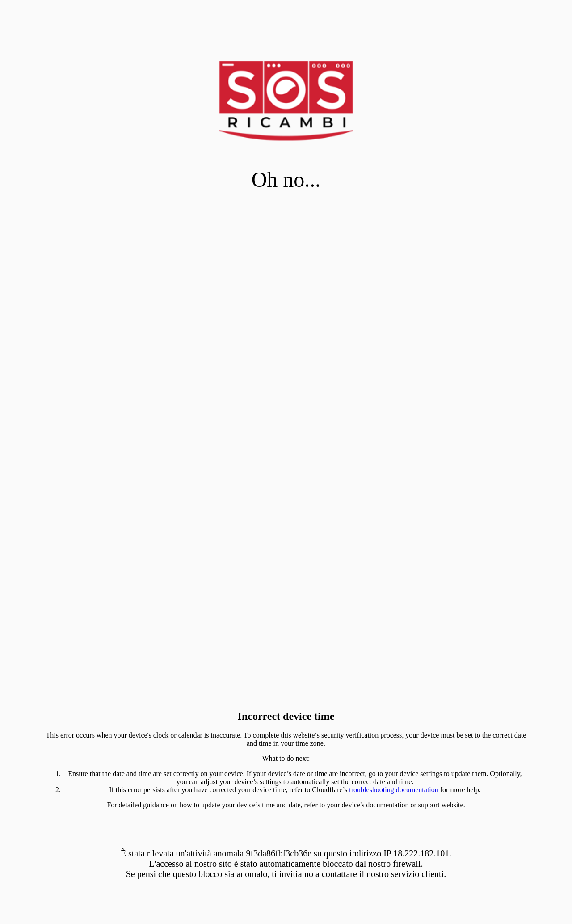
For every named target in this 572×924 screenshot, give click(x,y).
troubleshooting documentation (394, 790)
